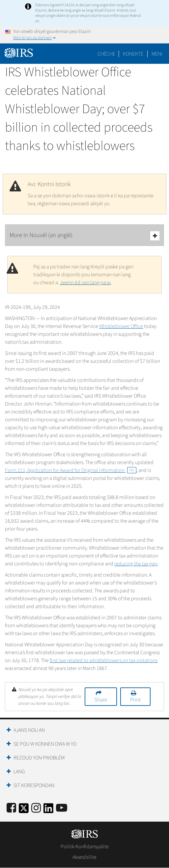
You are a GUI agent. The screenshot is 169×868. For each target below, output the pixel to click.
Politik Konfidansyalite (85, 847)
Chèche (106, 54)
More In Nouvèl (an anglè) (84, 236)
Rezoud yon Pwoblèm (39, 758)
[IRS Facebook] (11, 808)
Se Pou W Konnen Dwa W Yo (45, 744)
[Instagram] (36, 808)
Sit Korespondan (34, 785)
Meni (157, 54)
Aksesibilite (84, 857)
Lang (19, 772)
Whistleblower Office (121, 326)
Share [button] (101, 700)
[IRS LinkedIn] (48, 810)
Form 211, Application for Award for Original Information (71, 470)
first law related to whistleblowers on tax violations (104, 660)
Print (135, 700)
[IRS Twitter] (24, 810)
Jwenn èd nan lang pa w (85, 283)
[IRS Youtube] (62, 808)
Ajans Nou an (29, 730)
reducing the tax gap (136, 564)
